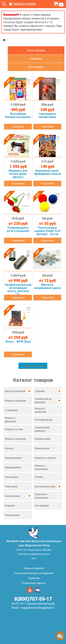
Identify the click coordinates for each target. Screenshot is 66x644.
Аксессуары (12, 477)
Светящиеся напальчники (47, 115)
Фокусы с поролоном (41, 467)
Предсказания (13, 458)
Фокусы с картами (15, 401)
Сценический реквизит (42, 429)
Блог (34, 558)
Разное (39, 477)
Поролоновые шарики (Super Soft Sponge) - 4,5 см (47, 231)
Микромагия (42, 448)
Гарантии (34, 578)
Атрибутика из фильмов (43, 400)
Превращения (13, 467)
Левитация (11, 486)
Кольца (9, 448)
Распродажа (12, 515)
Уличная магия (43, 420)
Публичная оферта (34, 583)
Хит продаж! (42, 505)
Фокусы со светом (45, 458)
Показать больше (33, 366)
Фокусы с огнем (14, 429)
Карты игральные (15, 391)
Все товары (36, 67)
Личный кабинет (34, 568)
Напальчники (43, 439)
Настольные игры (45, 486)
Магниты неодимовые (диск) (47, 286)
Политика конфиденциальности (34, 554)
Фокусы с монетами (40, 410)
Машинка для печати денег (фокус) (18, 174)
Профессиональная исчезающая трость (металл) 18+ (18, 288)
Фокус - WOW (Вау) (18, 342)
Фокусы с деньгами (10, 420)
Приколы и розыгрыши (42, 496)
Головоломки (12, 496)
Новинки (10, 505)
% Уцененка (11, 410)
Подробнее (47, 127)
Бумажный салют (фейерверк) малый (47, 172)
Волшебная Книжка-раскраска (18, 115)
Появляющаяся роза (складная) (18, 229)
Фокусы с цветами (15, 439)
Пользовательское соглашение (34, 573)
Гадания (40, 391)
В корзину (18, 127)
